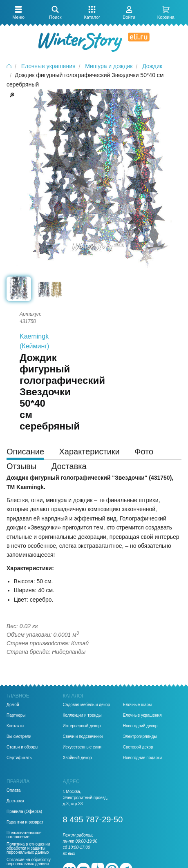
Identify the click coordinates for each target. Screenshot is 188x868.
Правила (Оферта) (24, 812)
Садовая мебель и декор (87, 705)
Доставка (15, 801)
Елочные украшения (142, 715)
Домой (13, 705)
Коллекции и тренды (82, 715)
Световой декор (138, 747)
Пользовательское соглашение (24, 835)
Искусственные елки (82, 747)
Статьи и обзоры (22, 747)
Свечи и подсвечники (83, 737)
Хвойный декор (77, 758)
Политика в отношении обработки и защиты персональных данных (28, 848)
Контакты (15, 726)
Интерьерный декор (82, 726)
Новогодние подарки (142, 758)
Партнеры (16, 715)
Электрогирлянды (140, 737)
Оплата (13, 790)
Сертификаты (20, 758)
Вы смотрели (19, 737)
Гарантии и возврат (25, 822)
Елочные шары (138, 705)
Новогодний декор (140, 726)
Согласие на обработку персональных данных (29, 862)
